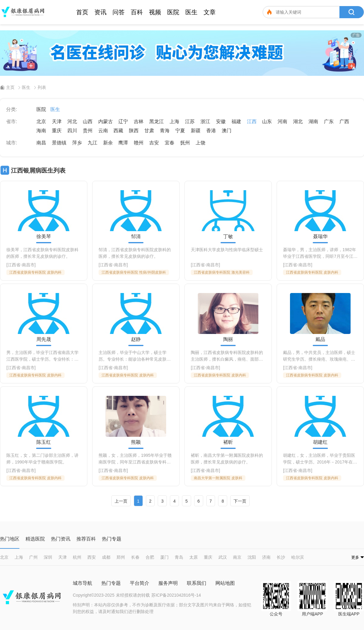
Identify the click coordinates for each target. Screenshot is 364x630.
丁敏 (228, 237)
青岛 (179, 557)
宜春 (170, 143)
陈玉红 (44, 442)
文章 (210, 12)
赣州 (139, 143)
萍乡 (77, 143)
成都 (106, 557)
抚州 (185, 143)
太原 (194, 557)
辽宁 (123, 121)
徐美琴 (44, 237)
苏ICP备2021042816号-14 (176, 595)
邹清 (136, 237)
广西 (344, 121)
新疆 (196, 131)
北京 (41, 121)
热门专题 (111, 583)
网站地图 (225, 583)
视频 (155, 12)
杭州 (77, 557)
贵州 (88, 131)
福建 (236, 121)
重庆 (57, 131)
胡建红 (320, 442)
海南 (41, 131)
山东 (267, 121)
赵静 (136, 339)
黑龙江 (157, 121)
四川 (72, 131)
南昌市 (28, 265)
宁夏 (180, 131)
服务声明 (168, 583)
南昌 (41, 143)
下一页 (240, 501)
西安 (92, 557)
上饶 (201, 143)
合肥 (150, 557)
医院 (173, 12)
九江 (93, 143)
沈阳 (252, 557)
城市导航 (83, 583)
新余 (108, 143)
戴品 (320, 339)
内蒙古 (106, 121)
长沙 (281, 557)
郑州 (121, 557)
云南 (103, 131)
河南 (282, 121)
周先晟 (44, 339)
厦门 (164, 557)
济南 (266, 557)
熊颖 (136, 442)
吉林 (139, 121)
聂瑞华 (320, 237)
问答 (119, 12)
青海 (165, 131)
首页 (82, 12)
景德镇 (59, 143)
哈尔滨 (298, 557)
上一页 (121, 501)
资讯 (100, 12)
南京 (237, 557)
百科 (137, 12)
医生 (191, 12)
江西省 (14, 265)
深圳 (48, 557)
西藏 (118, 131)
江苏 (190, 121)
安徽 (221, 121)
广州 (33, 557)
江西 (252, 121)
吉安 (154, 143)
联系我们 (197, 583)
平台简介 (140, 583)
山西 (88, 121)
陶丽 (228, 339)
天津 (57, 121)
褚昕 (228, 442)
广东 (329, 121)
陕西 (134, 131)
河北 (72, 121)
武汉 (223, 557)
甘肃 (149, 131)
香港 (211, 131)
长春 (135, 557)
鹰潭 (123, 143)
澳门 (227, 131)
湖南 (313, 121)
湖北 (298, 121)
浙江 (205, 121)
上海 (174, 121)
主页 (10, 87)
